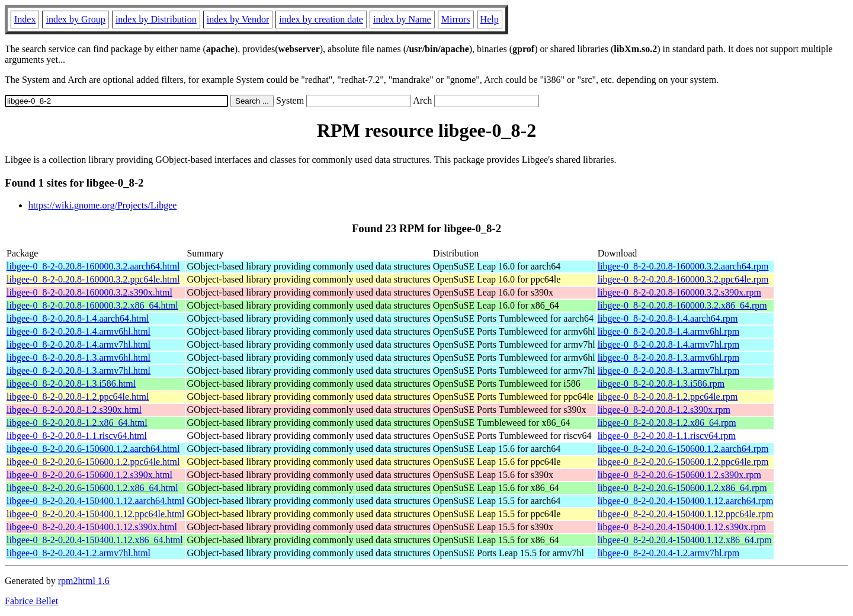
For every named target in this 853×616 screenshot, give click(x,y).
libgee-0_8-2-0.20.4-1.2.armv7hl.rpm (669, 553)
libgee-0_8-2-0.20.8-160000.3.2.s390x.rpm (679, 292)
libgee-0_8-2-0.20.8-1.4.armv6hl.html (78, 331)
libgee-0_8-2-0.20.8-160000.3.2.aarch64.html (93, 266)
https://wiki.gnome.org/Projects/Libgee (102, 205)
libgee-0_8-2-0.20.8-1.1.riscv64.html (77, 436)
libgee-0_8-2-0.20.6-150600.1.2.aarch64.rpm (683, 449)
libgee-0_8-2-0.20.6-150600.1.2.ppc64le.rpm (683, 462)
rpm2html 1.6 (84, 581)
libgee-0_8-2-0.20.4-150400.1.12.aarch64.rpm (686, 501)
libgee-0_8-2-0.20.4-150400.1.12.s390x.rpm (682, 527)
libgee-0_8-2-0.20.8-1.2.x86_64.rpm (667, 423)
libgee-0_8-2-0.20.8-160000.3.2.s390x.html (89, 292)
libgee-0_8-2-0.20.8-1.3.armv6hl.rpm (669, 357)
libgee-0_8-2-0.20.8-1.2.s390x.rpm (664, 410)
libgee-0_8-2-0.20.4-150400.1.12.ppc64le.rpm (686, 514)
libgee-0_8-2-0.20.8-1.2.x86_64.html (77, 423)
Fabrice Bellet (31, 601)
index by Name (402, 19)
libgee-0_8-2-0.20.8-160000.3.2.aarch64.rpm (683, 266)
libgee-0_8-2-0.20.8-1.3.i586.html (71, 384)
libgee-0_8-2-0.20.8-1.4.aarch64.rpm (668, 318)
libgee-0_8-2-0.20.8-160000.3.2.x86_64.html (92, 305)
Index (25, 19)
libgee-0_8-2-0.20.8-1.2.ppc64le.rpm (668, 397)
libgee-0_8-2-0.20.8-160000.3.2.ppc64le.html (93, 279)
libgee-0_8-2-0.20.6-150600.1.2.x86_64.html (92, 488)
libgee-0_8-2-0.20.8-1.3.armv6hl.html (78, 357)
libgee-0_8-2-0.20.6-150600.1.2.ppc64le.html (93, 462)
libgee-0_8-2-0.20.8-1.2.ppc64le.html (78, 397)
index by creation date (321, 19)
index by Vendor (238, 19)
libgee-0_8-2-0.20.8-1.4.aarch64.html (78, 318)
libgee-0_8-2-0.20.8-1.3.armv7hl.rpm (669, 370)
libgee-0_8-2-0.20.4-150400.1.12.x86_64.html (95, 540)
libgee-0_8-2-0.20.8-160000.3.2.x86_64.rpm (682, 305)
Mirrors (456, 19)
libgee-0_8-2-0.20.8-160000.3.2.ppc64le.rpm (683, 279)
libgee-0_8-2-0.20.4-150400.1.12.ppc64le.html (95, 514)
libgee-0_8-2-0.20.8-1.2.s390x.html (74, 410)
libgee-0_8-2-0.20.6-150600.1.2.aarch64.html (93, 449)
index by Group (75, 19)
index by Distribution (156, 19)
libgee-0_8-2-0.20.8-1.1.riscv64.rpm (667, 436)
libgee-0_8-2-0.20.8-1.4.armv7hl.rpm (669, 344)
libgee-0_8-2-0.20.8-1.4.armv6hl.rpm (669, 331)
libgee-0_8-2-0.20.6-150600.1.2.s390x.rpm (679, 475)
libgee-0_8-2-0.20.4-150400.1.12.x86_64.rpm (685, 540)
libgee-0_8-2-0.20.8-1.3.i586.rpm (661, 384)
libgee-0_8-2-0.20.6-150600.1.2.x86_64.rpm (682, 488)
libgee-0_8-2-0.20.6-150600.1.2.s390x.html (89, 475)
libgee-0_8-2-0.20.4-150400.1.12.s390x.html (92, 527)
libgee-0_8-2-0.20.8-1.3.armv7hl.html (78, 370)
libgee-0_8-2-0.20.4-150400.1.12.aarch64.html (95, 501)
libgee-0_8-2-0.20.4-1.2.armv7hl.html (78, 553)
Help (490, 19)
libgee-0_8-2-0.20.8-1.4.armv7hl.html (78, 344)
